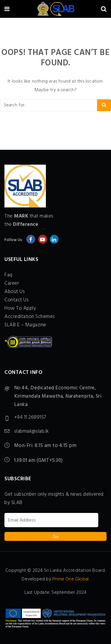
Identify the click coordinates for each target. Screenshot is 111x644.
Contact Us (17, 300)
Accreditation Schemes (30, 317)
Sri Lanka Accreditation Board (75, 571)
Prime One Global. (71, 579)
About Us (15, 292)
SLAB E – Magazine (25, 325)
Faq (8, 275)
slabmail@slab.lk (32, 432)
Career (12, 283)
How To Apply (20, 308)
